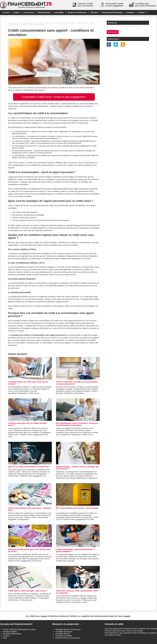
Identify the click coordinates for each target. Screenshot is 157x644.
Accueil (6, 12)
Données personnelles (12, 634)
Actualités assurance (64, 632)
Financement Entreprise (112, 12)
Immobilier (59, 12)
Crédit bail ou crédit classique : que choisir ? (28, 591)
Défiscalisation (44, 12)
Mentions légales (10, 632)
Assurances (29, 12)
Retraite (94, 12)
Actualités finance (63, 634)
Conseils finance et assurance (68, 638)
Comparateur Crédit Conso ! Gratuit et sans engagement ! (54, 97)
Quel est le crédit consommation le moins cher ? (29, 467)
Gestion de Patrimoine (77, 12)
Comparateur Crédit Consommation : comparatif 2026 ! (70, 23)
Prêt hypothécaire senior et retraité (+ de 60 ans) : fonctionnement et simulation (78, 424)
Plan (5, 638)
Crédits (16, 12)
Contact (141, 12)
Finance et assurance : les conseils (30, 23)
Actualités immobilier (64, 636)
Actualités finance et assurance (68, 629)
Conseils (130, 12)
